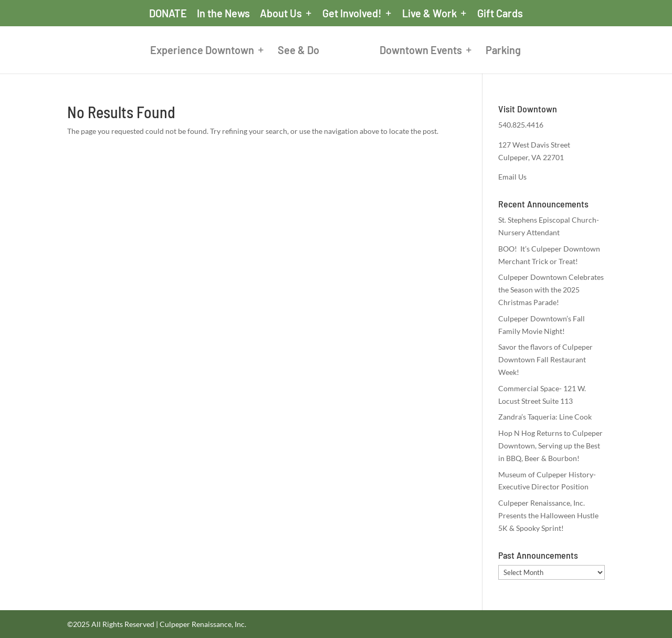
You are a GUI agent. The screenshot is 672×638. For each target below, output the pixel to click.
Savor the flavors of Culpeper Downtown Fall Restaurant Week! (545, 359)
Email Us (512, 177)
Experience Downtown (202, 51)
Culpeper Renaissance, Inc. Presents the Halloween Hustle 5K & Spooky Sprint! (548, 515)
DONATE (168, 14)
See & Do (298, 51)
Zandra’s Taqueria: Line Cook (545, 417)
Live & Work (429, 14)
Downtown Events (421, 51)
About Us (281, 14)
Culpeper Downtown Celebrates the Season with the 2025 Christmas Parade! (551, 290)
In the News (223, 14)
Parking (503, 51)
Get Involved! (352, 14)
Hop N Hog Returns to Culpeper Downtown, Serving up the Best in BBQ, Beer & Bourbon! (550, 446)
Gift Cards (500, 14)
